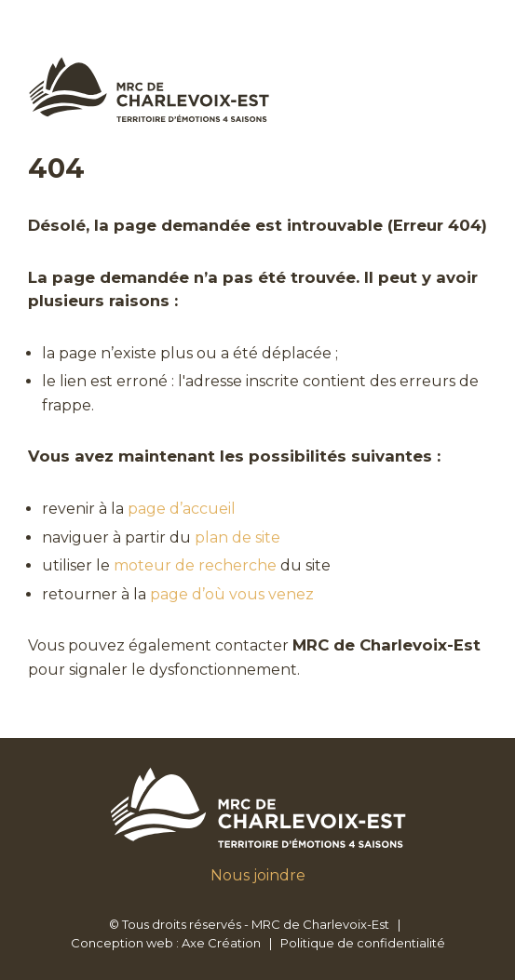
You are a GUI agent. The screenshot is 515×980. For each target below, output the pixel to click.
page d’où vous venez (232, 594)
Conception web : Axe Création (166, 943)
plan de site (237, 537)
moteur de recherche (195, 565)
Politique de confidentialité (363, 943)
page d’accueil (182, 509)
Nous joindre (258, 875)
